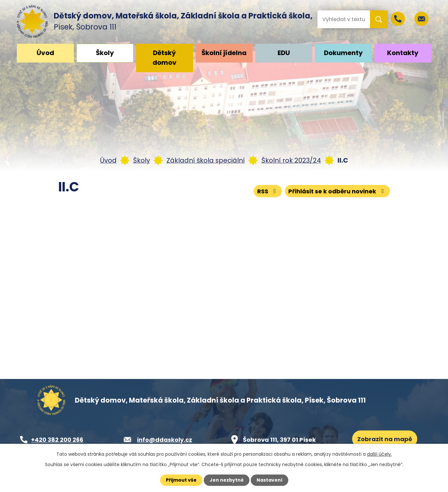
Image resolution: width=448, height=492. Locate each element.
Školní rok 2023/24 (291, 160)
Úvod (45, 53)
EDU (284, 53)
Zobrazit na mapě (385, 439)
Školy (105, 53)
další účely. (379, 454)
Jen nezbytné (227, 480)
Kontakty (403, 53)
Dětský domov (165, 58)
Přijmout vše (181, 480)
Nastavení (270, 480)
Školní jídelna (224, 53)
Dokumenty (343, 53)
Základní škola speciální (206, 160)
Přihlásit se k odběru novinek (337, 191)
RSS (268, 191)
